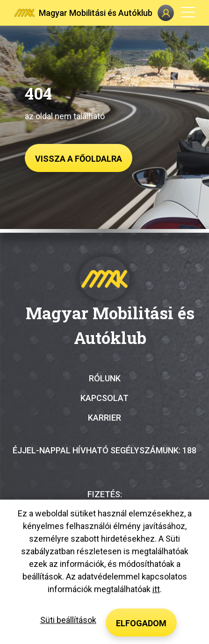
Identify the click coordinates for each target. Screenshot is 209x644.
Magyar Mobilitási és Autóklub (96, 13)
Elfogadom (141, 623)
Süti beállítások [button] (68, 620)
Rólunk (105, 378)
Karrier (104, 418)
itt (156, 589)
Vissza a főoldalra (79, 159)
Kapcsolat (104, 398)
